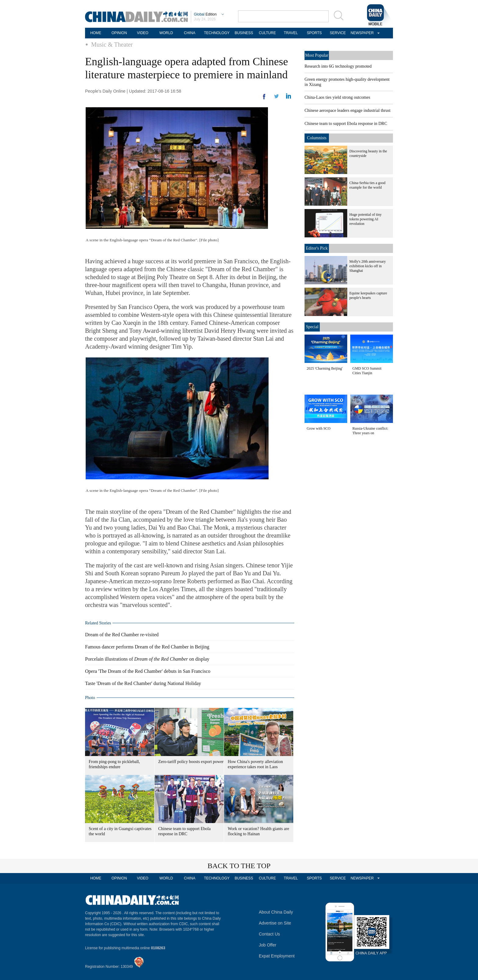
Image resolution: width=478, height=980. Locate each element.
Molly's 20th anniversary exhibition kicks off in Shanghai (367, 266)
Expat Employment (277, 956)
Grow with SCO (319, 428)
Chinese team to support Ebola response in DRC (346, 124)
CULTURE (267, 33)
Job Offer (268, 945)
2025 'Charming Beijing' (325, 368)
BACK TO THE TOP (239, 866)
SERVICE (338, 33)
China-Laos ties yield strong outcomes (337, 97)
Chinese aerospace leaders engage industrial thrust (348, 110)
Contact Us (269, 934)
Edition (205, 14)
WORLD (166, 33)
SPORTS (314, 33)
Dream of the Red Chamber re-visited (122, 635)
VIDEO (143, 33)
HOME (96, 33)
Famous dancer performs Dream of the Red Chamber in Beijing (147, 647)
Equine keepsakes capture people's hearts (368, 295)
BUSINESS (244, 33)
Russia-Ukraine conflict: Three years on (370, 431)
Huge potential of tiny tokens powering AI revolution (366, 219)
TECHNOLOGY (217, 33)
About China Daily (276, 912)
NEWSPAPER (361, 33)
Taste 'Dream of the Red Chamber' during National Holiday (143, 683)
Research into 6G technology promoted (338, 66)
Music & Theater (112, 44)
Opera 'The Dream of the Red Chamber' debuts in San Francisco (148, 671)
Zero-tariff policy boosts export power (191, 762)
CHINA (189, 33)
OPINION (119, 33)
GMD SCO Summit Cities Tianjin (367, 371)
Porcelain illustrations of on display (147, 659)
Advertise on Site (275, 923)
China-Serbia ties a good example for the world (367, 185)
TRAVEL (291, 33)
